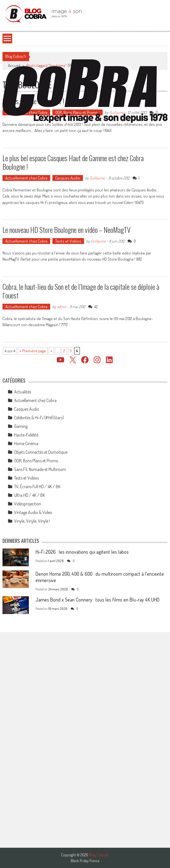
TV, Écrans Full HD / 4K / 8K (37, 487)
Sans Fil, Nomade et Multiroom (40, 469)
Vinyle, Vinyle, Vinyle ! (32, 521)
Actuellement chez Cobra (26, 178)
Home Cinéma (26, 443)
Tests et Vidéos (68, 241)
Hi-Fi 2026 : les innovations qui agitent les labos (82, 552)
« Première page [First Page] (33, 351)
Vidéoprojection (28, 504)
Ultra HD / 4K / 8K (30, 495)
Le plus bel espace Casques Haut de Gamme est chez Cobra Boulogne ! (73, 162)
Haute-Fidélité (26, 435)
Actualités (23, 392)
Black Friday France (85, 861)
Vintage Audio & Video (33, 512)
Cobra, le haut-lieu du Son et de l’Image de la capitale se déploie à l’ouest (81, 291)
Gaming (21, 426)
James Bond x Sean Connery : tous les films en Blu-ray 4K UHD (97, 600)
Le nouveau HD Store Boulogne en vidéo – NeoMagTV (67, 230)
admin (62, 307)
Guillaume (97, 178)
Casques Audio (68, 178)
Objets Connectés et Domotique (41, 452)
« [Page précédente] (51, 351)
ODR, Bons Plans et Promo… (37, 461)
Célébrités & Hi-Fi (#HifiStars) (39, 418)
